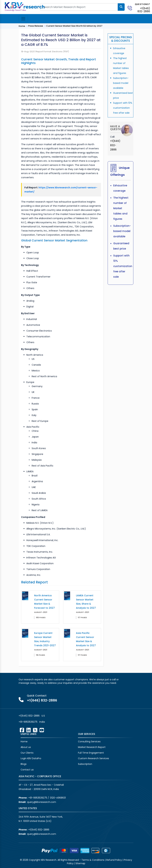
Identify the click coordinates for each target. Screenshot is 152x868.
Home (22, 26)
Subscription (85, 764)
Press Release (36, 26)
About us (26, 747)
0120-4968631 (58, 798)
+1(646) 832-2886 (144, 10)
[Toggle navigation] (23, 19)
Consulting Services (89, 741)
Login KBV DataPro (31, 758)
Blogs (24, 764)
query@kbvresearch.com (42, 802)
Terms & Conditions (93, 860)
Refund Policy (114, 860)
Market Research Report (92, 747)
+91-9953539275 (28, 722)
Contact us (27, 770)
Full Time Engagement (91, 753)
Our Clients (27, 753)
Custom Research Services (93, 758)
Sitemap (80, 863)
